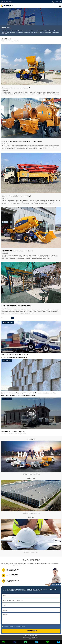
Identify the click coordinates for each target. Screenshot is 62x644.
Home (8, 41)
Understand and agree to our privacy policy (13, 626)
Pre (7, 318)
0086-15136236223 (8, 2)
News (12, 41)
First (3, 318)
